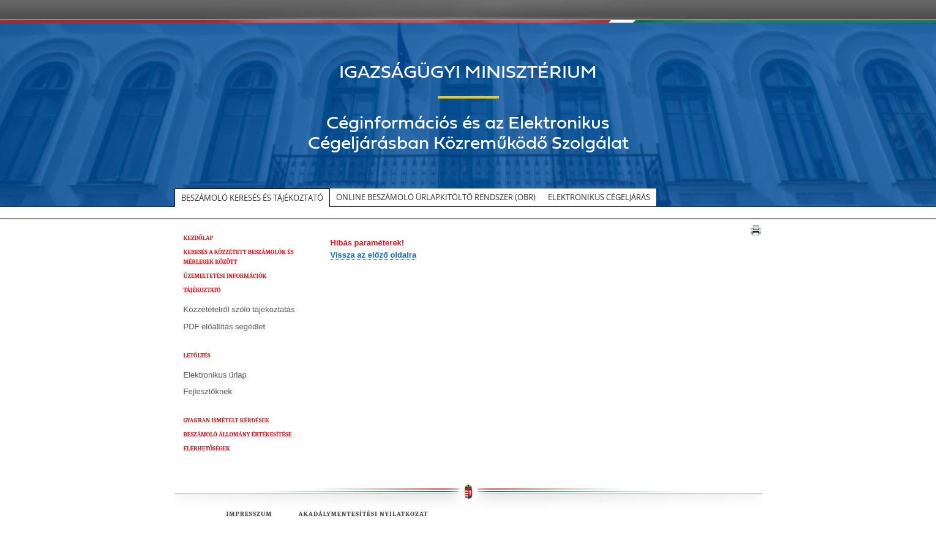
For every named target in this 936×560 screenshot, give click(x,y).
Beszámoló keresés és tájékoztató (252, 198)
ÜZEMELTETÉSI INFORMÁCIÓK (225, 276)
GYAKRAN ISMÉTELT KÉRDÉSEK (227, 420)
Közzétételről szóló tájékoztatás (239, 309)
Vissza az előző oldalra (374, 255)
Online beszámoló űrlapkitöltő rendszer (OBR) (436, 197)
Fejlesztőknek (208, 391)
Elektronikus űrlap (215, 375)
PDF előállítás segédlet (225, 327)
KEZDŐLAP (199, 238)
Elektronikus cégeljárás (599, 197)
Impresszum (249, 514)
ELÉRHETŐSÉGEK (207, 449)
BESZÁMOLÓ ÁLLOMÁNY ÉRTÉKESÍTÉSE (238, 435)
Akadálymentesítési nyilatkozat (363, 514)
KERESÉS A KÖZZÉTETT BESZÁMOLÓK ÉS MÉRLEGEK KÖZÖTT (239, 257)
